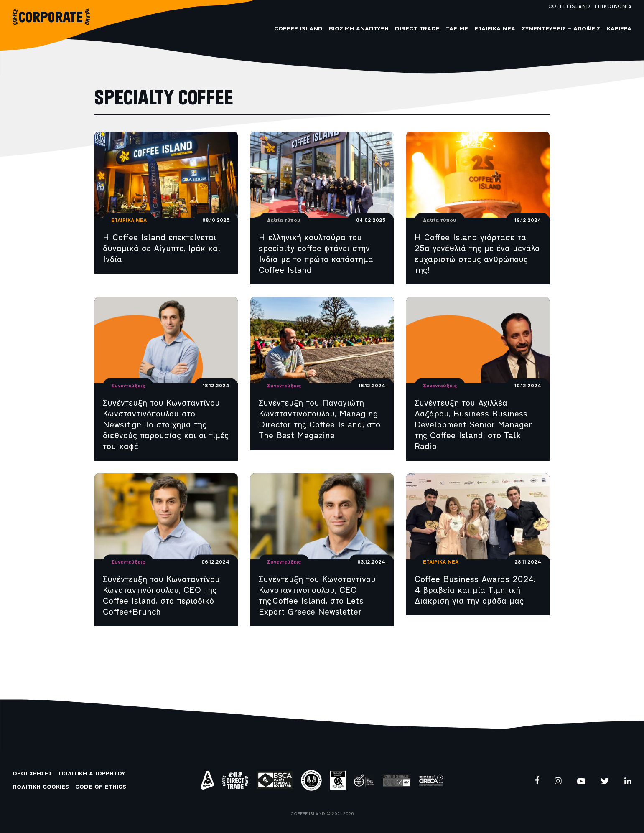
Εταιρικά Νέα (495, 29)
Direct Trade (417, 29)
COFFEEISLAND (569, 7)
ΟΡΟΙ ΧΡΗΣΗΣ (33, 774)
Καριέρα (619, 29)
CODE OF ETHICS (101, 787)
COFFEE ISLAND (298, 29)
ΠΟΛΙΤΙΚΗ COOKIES (41, 787)
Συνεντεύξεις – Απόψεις (561, 29)
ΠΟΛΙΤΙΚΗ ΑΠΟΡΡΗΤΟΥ (92, 774)
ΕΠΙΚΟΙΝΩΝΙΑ (613, 7)
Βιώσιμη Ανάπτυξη (359, 29)
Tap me (457, 29)
